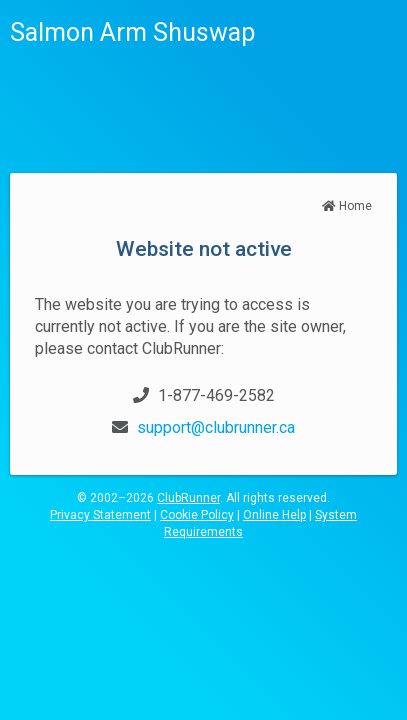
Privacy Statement (100, 515)
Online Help (274, 515)
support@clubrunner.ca (216, 427)
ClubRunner (188, 498)
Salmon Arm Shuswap (132, 32)
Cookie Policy (197, 515)
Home (347, 206)
